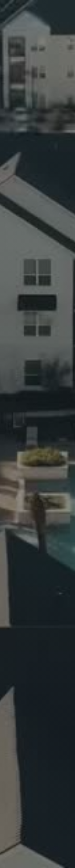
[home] (13, 3)
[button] (69, 3)
